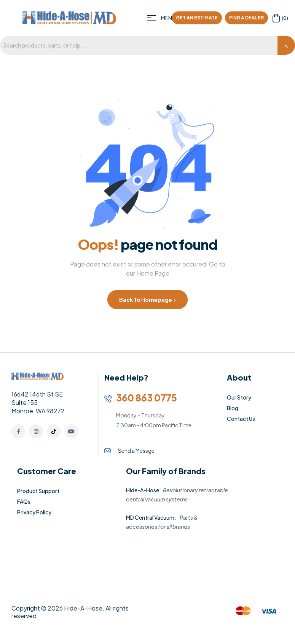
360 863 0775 (147, 398)
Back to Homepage (147, 300)
